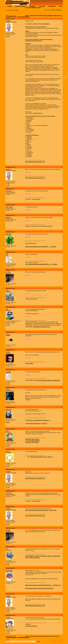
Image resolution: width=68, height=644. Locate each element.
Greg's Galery (29, 363)
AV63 (7, 254)
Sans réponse (58, 10)
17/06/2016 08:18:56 (10, 568)
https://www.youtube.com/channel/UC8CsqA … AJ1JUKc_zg (43, 585)
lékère (7, 431)
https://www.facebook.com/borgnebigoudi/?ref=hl (39, 588)
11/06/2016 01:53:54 (10, 370)
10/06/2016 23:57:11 (10, 350)
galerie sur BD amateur (32, 442)
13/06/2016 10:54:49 (10, 547)
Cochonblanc (9, 570)
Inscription (42, 6)
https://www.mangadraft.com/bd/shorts (49, 380)
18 (14, 15)
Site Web (8, 36)
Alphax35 (8, 217)
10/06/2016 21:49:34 (10, 289)
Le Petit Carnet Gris (31, 626)
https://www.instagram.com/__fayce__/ (42, 457)
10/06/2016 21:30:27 (10, 270)
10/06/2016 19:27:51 (10, 189)
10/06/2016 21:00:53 (10, 252)
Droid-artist (9, 234)
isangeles (8, 21)
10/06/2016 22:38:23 (10, 307)
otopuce (8, 334)
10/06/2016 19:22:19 (10, 19)
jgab (7, 309)
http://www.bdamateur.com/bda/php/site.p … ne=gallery (41, 264)
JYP (7, 549)
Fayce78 (8, 451)
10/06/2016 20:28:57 (10, 232)
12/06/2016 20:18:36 (10, 507)
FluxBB (61, 642)
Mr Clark (8, 272)
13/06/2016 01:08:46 (10, 528)
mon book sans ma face (32, 439)
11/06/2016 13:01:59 (10, 407)
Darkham (8, 390)
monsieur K (9, 409)
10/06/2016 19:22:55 (10, 167)
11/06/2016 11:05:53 (10, 388)
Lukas (7, 291)
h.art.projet (9, 191)
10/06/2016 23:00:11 (10, 332)
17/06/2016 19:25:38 (10, 615)
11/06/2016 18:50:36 (10, 429)
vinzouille (8, 372)
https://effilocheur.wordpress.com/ (35, 162)
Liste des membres (21, 6)
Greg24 (8, 352)
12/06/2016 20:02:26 (10, 491)
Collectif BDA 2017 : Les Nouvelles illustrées (18, 17)
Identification (52, 6)
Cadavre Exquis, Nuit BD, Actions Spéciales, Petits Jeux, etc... (46, 15)
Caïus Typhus (9, 207)
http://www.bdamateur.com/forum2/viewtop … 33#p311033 (41, 510)
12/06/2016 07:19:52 (10, 470)
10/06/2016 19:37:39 (10, 205)
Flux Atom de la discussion (56, 640)
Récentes (52, 10)
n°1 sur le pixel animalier (32, 441)
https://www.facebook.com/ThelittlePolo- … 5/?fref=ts (41, 247)
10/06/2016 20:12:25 (10, 215)
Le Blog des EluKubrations (33, 423)
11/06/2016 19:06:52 (10, 449)
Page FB (44, 423)
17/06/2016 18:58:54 (10, 594)
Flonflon (8, 617)
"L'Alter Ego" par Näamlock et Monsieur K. (38, 420)
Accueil (10, 6)
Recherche (33, 6)
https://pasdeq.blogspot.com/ (42, 327)
